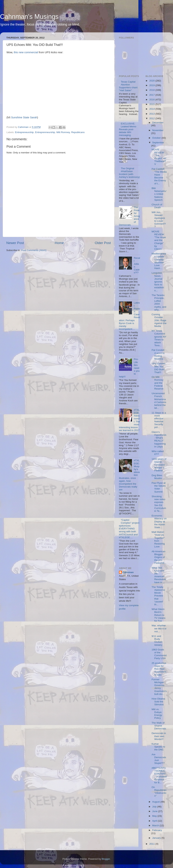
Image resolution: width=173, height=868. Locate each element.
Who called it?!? (158, 453)
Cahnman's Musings (29, 17)
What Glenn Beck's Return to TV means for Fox (158, 615)
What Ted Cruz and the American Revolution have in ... (159, 575)
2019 (152, 85)
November (158, 130)
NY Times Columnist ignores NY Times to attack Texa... (159, 338)
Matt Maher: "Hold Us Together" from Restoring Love (158, 539)
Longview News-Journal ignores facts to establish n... (158, 282)
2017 (152, 95)
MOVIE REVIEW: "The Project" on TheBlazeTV (159, 157)
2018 (152, 90)
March (156, 825)
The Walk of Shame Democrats (159, 726)
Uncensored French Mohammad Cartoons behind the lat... (159, 401)
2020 (152, 81)
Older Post (103, 243)
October (157, 138)
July (155, 807)
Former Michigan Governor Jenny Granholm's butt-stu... (159, 687)
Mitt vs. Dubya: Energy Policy (157, 714)
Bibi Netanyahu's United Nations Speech (159, 194)
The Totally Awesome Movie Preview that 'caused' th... (158, 596)
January (157, 838)
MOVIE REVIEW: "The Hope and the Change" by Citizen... (159, 240)
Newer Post (15, 243)
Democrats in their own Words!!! (159, 736)
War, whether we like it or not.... (159, 628)
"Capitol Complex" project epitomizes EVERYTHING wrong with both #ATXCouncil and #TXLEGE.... (129, 529)
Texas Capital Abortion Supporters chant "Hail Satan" (128, 86)
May (155, 816)
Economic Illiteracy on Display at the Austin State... (159, 521)
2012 (152, 118)
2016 (152, 100)
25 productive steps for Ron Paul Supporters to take (159, 669)
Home (59, 243)
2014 (152, 109)
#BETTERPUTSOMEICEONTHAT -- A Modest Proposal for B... (159, 775)
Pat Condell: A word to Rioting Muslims (158, 354)
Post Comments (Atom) (34, 250)
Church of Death (157, 206)
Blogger (106, 859)
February (157, 830)
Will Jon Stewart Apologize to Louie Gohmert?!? (159, 220)
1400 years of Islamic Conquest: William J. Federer (159, 465)
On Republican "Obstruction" (159, 792)
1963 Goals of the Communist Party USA (159, 654)
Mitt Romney (63, 132)
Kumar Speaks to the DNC (158, 747)
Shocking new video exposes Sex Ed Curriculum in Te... (159, 504)
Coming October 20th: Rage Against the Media (159, 320)
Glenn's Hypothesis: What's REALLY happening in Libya (159, 439)
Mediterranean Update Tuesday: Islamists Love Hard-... (159, 261)
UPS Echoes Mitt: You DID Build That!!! (158, 368)
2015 (152, 104)
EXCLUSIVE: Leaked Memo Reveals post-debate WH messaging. (128, 129)
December (158, 123)
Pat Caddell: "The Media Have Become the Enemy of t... (159, 176)
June (155, 811)
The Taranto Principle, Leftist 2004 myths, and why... (159, 302)
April (155, 821)
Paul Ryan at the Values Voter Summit (159, 487)
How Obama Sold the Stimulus (158, 702)
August (156, 802)
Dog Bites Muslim (157, 477)
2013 (152, 114)
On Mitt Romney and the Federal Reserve (157, 383)
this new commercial (26, 52)
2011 (152, 844)
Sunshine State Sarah (24, 117)
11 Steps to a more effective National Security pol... (159, 420)
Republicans (78, 132)
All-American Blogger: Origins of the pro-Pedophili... (159, 557)
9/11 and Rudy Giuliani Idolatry (157, 641)
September (158, 143)
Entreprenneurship (45, 132)
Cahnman (128, 572)
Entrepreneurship (24, 132)
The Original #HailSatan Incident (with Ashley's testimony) (129, 173)
